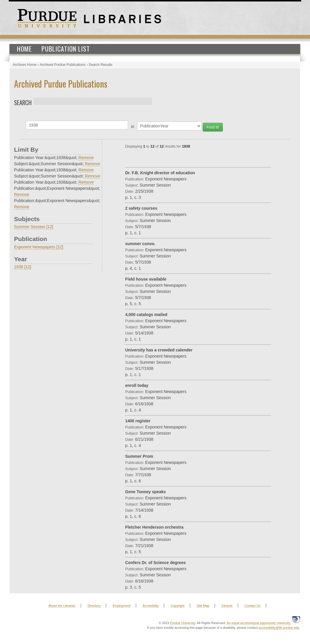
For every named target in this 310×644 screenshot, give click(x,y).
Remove (86, 158)
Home (24, 49)
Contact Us (252, 606)
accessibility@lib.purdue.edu (279, 628)
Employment (122, 606)
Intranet (227, 606)
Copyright (178, 606)
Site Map (203, 606)
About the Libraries (62, 606)
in (133, 127)
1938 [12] (23, 267)
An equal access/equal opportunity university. (259, 623)
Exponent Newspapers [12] (39, 247)
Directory (94, 606)
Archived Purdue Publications (63, 65)
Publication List (66, 49)
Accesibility (151, 606)
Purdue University (182, 623)
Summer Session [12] (34, 227)
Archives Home (25, 65)
